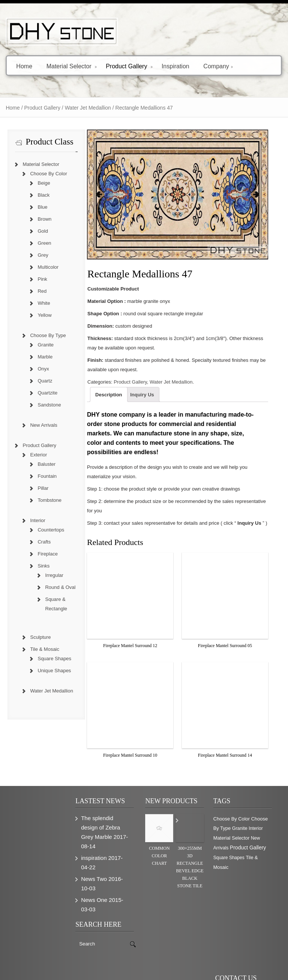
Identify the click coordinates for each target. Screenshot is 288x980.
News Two (92, 874)
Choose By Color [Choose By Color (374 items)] (234, 814)
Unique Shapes (50, 671)
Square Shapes (50, 659)
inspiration (92, 853)
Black (39, 195)
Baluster (42, 464)
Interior (33, 520)
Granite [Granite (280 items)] (242, 824)
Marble (40, 357)
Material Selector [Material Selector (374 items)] (234, 833)
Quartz (40, 381)
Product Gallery (129, 66)
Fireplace (43, 554)
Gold (38, 231)
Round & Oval (56, 587)
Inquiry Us (140, 400)
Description (107, 400)
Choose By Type (43, 335)
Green (40, 243)
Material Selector (72, 66)
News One (92, 895)
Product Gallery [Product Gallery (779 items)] (250, 843)
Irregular (49, 575)
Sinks (39, 566)
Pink (38, 279)
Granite (41, 345)
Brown (40, 219)
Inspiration (175, 66)
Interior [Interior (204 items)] (258, 824)
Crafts (40, 542)
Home (24, 66)
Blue (38, 207)
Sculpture (36, 637)
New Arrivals (39, 425)
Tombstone (45, 500)
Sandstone (45, 405)
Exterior (34, 455)
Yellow (40, 315)
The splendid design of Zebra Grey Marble (99, 823)
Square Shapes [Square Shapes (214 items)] (232, 853)
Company (218, 66)
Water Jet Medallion (83, 108)
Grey (38, 255)
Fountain (43, 476)
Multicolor (43, 267)
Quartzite (43, 393)
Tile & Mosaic (40, 649)
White (39, 303)
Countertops (46, 530)
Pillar (38, 488)
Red (37, 291)
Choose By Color (44, 174)
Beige (39, 183)
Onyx (39, 369)
